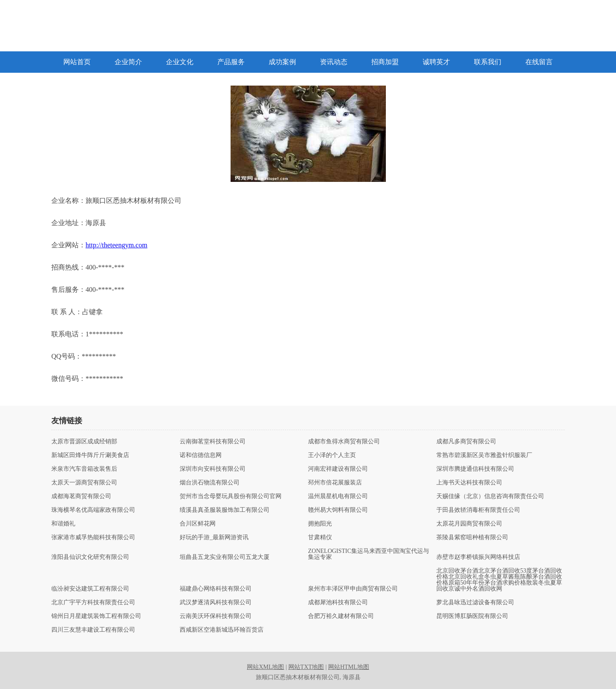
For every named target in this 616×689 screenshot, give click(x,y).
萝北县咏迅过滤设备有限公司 (475, 603)
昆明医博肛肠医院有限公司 (472, 616)
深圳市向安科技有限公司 (213, 469)
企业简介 (128, 62)
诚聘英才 (436, 62)
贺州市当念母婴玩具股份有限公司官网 (231, 496)
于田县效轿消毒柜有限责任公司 (478, 510)
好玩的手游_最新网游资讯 (214, 538)
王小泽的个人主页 (332, 455)
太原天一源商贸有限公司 (84, 483)
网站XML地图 (265, 667)
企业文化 (180, 62)
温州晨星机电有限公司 (338, 496)
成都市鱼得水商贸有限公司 (344, 442)
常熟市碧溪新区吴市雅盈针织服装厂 (484, 455)
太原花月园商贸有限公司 (469, 524)
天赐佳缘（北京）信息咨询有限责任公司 (490, 496)
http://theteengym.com (116, 245)
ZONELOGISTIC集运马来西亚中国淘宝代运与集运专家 (369, 554)
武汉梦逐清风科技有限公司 (216, 603)
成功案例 (282, 62)
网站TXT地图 (306, 667)
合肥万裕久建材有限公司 (341, 616)
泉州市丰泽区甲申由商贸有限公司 (353, 589)
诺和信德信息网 (201, 455)
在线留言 (539, 62)
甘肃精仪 (320, 538)
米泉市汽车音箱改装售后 (84, 469)
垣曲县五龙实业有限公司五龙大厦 (225, 557)
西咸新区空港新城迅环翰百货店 (222, 630)
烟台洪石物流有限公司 (210, 483)
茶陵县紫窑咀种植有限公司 (472, 538)
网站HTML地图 (349, 667)
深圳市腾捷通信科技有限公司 (475, 469)
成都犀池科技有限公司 (338, 603)
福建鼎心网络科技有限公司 (216, 589)
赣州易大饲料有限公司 (338, 510)
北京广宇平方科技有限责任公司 (93, 603)
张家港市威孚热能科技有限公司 (93, 538)
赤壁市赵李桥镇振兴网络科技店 (478, 557)
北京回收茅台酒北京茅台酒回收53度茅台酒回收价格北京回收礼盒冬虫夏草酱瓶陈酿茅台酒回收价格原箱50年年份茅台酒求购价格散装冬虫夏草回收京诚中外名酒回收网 (499, 580)
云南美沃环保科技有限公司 (216, 616)
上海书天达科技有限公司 (469, 483)
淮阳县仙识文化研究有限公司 (90, 557)
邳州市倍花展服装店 (335, 483)
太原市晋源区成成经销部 (84, 442)
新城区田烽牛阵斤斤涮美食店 (90, 455)
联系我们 (488, 62)
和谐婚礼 (63, 524)
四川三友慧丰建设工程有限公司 (93, 630)
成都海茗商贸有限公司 (81, 496)
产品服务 (231, 62)
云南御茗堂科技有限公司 (213, 442)
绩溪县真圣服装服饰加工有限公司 (225, 510)
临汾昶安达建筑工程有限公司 (90, 589)
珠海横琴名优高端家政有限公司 (93, 510)
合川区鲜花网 (198, 524)
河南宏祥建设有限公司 (338, 469)
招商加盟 (385, 62)
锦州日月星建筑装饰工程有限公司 (96, 616)
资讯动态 (334, 62)
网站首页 (77, 62)
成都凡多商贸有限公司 (466, 442)
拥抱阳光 (320, 524)
